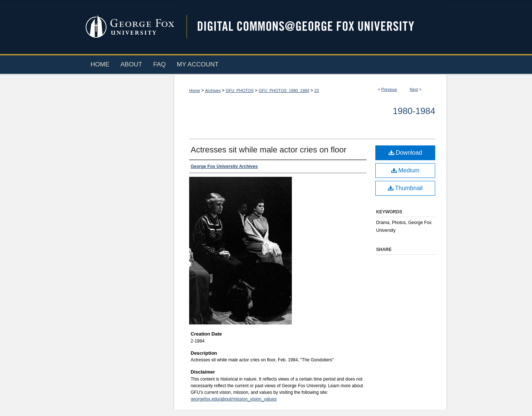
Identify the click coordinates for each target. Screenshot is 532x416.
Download (405, 153)
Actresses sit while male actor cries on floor (269, 150)
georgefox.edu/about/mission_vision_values (234, 399)
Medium (405, 170)
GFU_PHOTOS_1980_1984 (284, 90)
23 (317, 90)
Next (414, 89)
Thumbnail (405, 188)
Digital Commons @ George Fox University (312, 27)
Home (195, 90)
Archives (213, 90)
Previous (389, 89)
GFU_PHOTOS (240, 90)
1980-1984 (414, 111)
